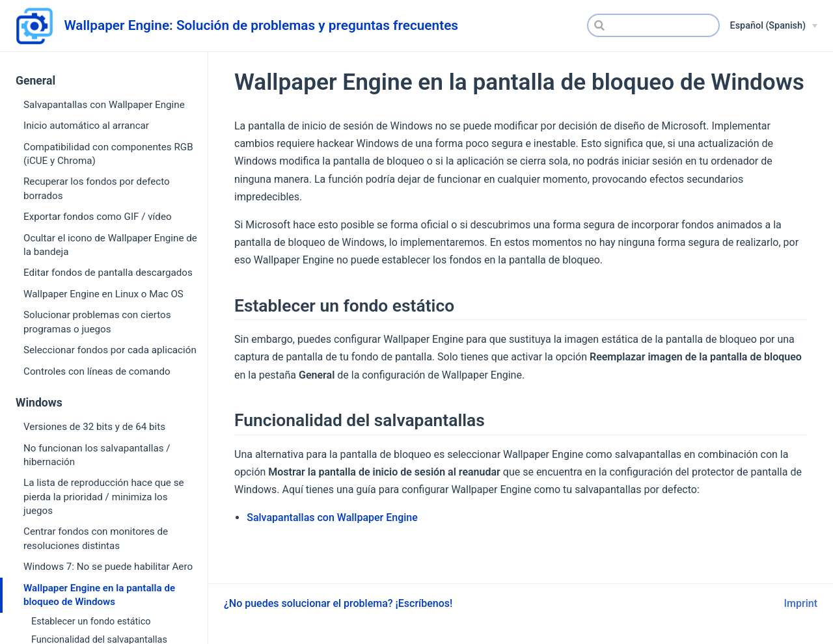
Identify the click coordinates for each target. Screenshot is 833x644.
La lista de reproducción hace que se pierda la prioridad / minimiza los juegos (104, 497)
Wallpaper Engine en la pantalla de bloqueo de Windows (99, 595)
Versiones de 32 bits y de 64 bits (94, 427)
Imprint (801, 603)
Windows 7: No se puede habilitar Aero (108, 567)
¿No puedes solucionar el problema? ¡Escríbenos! (338, 603)
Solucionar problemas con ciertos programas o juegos (97, 322)
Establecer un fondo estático (91, 622)
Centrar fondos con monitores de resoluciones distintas (96, 538)
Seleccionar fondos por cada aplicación (110, 350)
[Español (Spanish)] (774, 26)
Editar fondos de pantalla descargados (108, 273)
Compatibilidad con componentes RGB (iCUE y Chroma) (108, 154)
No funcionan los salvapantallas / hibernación (97, 455)
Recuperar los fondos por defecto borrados (97, 188)
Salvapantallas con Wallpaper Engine (104, 105)
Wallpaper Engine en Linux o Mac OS (103, 294)
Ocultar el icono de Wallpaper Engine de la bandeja (110, 245)
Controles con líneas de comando (97, 371)
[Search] (653, 25)
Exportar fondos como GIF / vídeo (98, 217)
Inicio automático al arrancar (86, 126)
